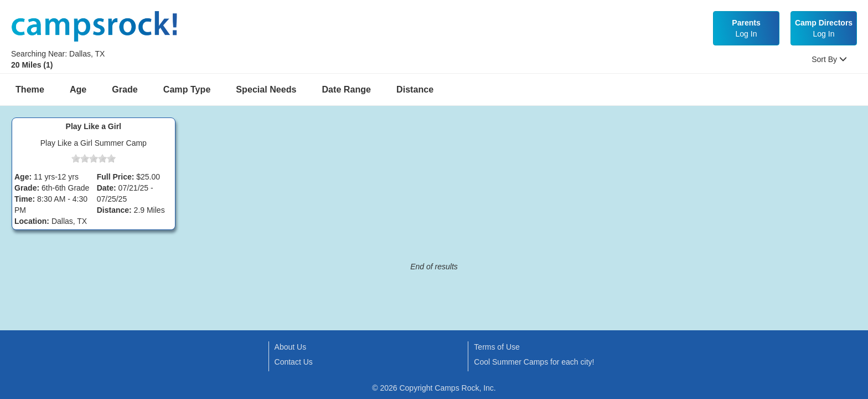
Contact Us (294, 362)
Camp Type (187, 89)
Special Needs (266, 89)
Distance (415, 89)
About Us (291, 347)
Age (78, 89)
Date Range (347, 89)
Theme (30, 89)
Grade (125, 89)
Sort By (829, 59)
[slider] (94, 158)
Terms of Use (497, 347)
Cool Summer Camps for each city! (534, 362)
